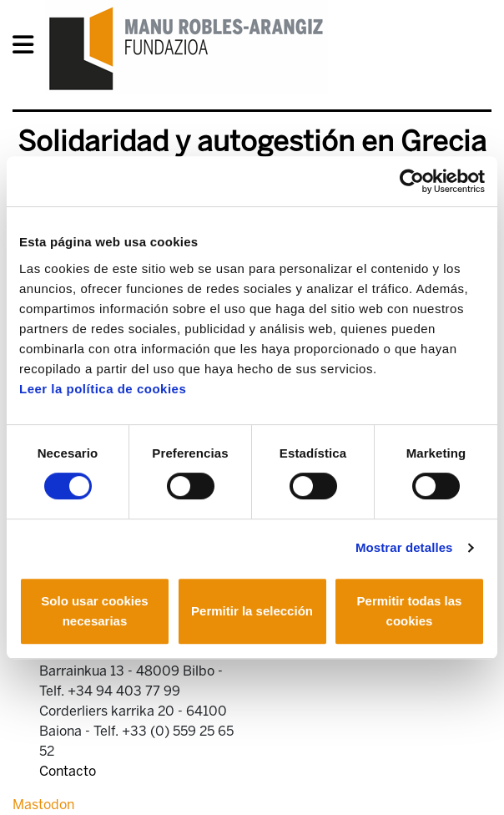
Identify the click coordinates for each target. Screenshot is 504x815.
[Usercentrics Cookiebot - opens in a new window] (412, 181)
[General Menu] (28, 48)
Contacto (68, 771)
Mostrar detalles (404, 547)
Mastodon (43, 805)
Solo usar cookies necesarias (94, 611)
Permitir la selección (252, 611)
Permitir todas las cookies (410, 611)
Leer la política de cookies (103, 389)
